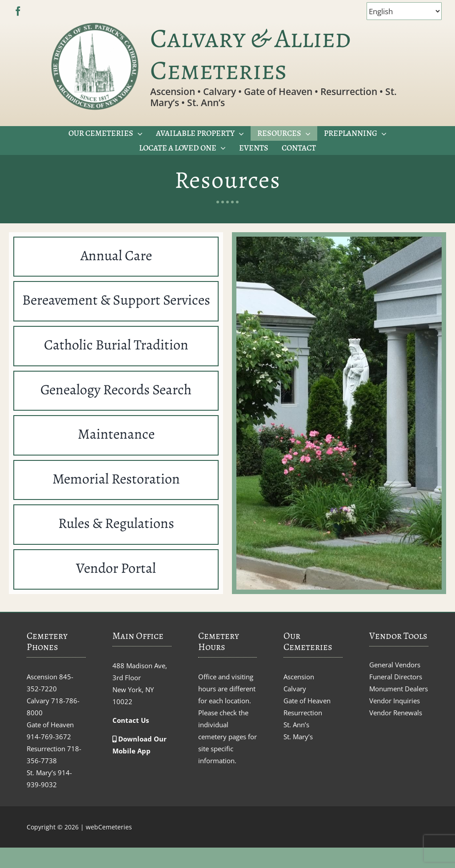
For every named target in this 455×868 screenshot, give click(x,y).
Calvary (295, 689)
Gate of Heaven (307, 701)
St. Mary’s (298, 737)
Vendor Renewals (396, 713)
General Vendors (395, 665)
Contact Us (131, 720)
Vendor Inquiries (395, 701)
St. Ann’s (296, 725)
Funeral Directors (396, 677)
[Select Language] (404, 11)
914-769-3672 (49, 737)
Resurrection (303, 713)
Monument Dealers (399, 689)
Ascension (299, 677)
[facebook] (18, 11)
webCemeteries (109, 827)
